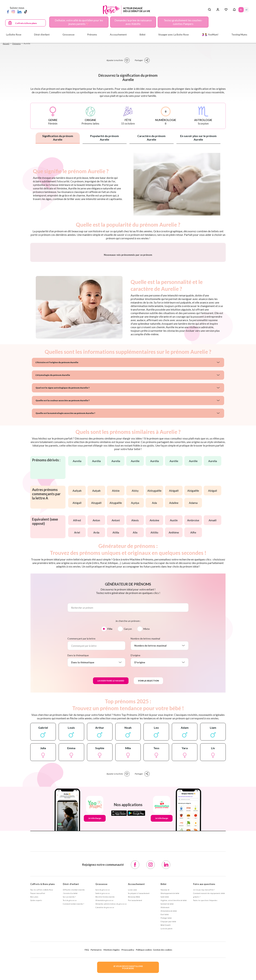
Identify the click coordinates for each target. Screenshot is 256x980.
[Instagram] (13, 11)
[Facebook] (8, 11)
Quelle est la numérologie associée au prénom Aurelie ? (65, 506)
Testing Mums (239, 34)
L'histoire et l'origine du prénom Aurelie (57, 455)
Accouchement (136, 977)
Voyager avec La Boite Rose (174, 34)
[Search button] (209, 10)
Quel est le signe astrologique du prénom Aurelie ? (63, 480)
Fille (110, 721)
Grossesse (101, 977)
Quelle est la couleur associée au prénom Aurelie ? (63, 493)
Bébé (163, 977)
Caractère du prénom (151, 138)
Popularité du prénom (104, 138)
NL (246, 10)
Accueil (6, 43)
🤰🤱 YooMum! (210, 34)
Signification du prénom (58, 138)
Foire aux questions (204, 977)
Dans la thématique (78, 748)
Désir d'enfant (71, 977)
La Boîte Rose (14, 34)
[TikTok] (26, 11)
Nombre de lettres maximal (145, 731)
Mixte (146, 721)
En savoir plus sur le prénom (198, 138)
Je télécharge (95, 911)
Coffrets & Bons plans (26, 23)
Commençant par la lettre (81, 731)
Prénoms (16, 43)
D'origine (135, 748)
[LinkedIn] (19, 11)
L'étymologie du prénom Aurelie (53, 468)
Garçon (128, 721)
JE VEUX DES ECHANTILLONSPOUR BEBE (128, 967)
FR (241, 10)
